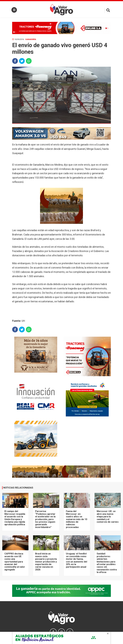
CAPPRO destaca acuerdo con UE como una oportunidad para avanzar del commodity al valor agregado (15, 562)
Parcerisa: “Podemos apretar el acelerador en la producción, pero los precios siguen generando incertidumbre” (45, 519)
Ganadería (31, 39)
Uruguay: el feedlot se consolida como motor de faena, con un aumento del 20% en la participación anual (77, 560)
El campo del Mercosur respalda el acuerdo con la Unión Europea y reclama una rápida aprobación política (15, 518)
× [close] (108, 634)
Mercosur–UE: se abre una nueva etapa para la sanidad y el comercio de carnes (108, 517)
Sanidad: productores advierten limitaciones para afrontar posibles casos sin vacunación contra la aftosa (107, 563)
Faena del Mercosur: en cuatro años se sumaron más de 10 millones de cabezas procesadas (77, 519)
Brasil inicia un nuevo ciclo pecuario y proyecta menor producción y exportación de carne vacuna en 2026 (46, 562)
